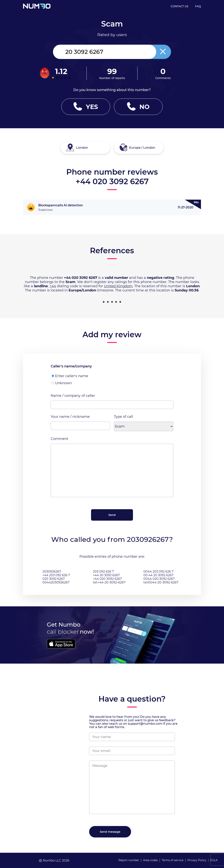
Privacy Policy (197, 860)
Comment (59, 439)
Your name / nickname (70, 417)
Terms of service (173, 860)
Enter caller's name (70, 376)
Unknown (62, 383)
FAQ (198, 6)
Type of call (123, 417)
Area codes (150, 860)
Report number (129, 860)
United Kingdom (118, 286)
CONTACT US (180, 6)
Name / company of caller (73, 396)
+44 (53, 286)
